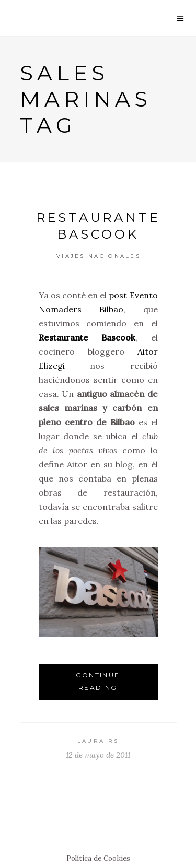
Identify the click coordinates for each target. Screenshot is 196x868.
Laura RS (98, 741)
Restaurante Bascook (87, 337)
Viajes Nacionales (99, 256)
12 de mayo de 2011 (98, 755)
